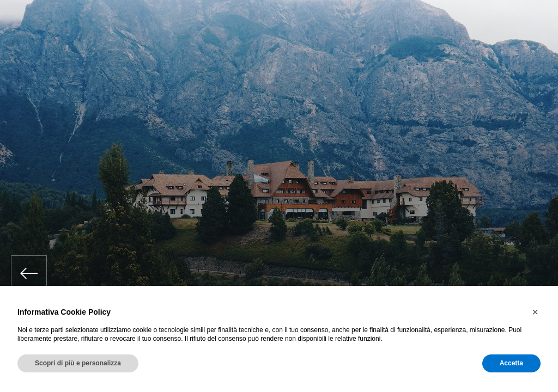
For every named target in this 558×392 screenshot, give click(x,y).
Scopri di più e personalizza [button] (78, 363)
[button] (535, 312)
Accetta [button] (511, 363)
